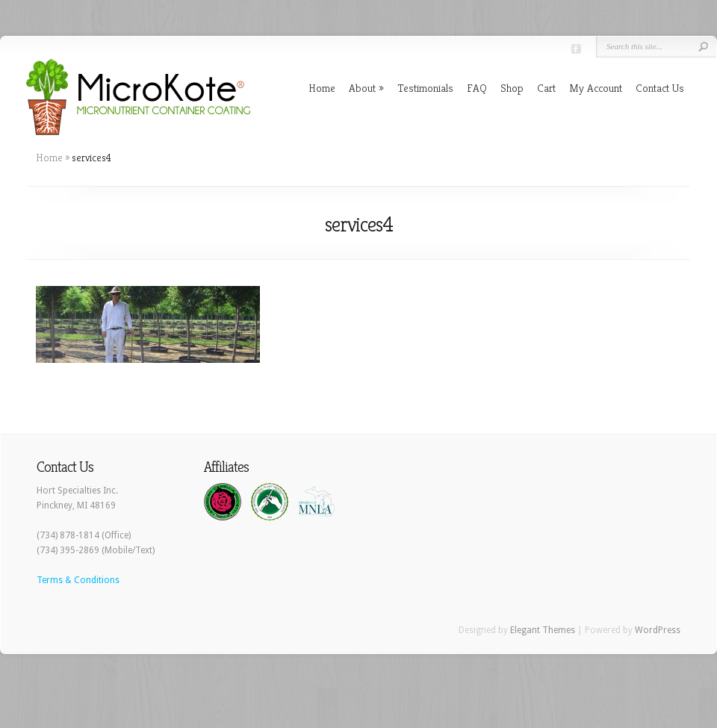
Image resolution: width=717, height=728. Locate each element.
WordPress (658, 630)
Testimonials (425, 88)
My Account (596, 88)
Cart (546, 88)
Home (322, 88)
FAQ (477, 88)
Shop (512, 88)
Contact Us (660, 88)
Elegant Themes (543, 630)
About (362, 88)
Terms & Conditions (78, 580)
